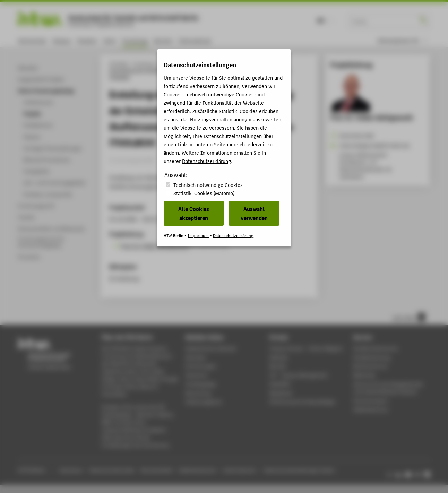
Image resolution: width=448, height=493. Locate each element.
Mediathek (281, 393)
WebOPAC (280, 384)
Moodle (278, 366)
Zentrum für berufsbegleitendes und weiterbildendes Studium (388, 388)
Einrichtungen (201, 366)
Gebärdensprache (197, 470)
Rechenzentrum (371, 366)
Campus (62, 41)
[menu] (403, 41)
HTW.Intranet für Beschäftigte (302, 402)
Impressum (71, 470)
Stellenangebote (204, 402)
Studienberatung (372, 357)
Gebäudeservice (371, 409)
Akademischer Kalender (211, 348)
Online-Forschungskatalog (184, 64)
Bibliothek (364, 375)
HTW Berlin (119, 64)
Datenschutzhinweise (112, 470)
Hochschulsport (371, 401)
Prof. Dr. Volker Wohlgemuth (155, 246)
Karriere (163, 41)
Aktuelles (196, 357)
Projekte (221, 64)
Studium (87, 41)
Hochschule (32, 41)
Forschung (135, 41)
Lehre (110, 41)
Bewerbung (198, 393)
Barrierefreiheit (157, 470)
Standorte (196, 375)
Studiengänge (201, 384)
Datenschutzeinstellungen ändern (300, 470)
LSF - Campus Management (299, 375)
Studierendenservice (376, 348)
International (195, 41)
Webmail (279, 357)
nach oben (409, 317)
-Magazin (306, 348)
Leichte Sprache (239, 470)
